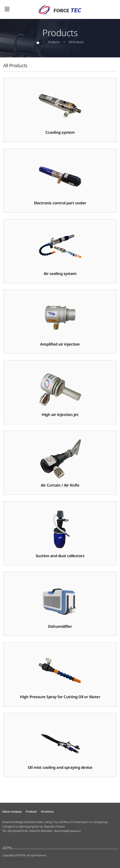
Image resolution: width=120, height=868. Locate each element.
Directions (47, 811)
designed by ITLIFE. (17, 860)
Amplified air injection (60, 321)
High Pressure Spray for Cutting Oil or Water (60, 674)
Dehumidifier (60, 604)
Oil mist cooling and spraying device (60, 745)
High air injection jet (60, 392)
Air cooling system (60, 251)
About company (12, 811)
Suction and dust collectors (60, 533)
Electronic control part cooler (60, 180)
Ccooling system (60, 110)
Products (31, 811)
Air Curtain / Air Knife (60, 462)
